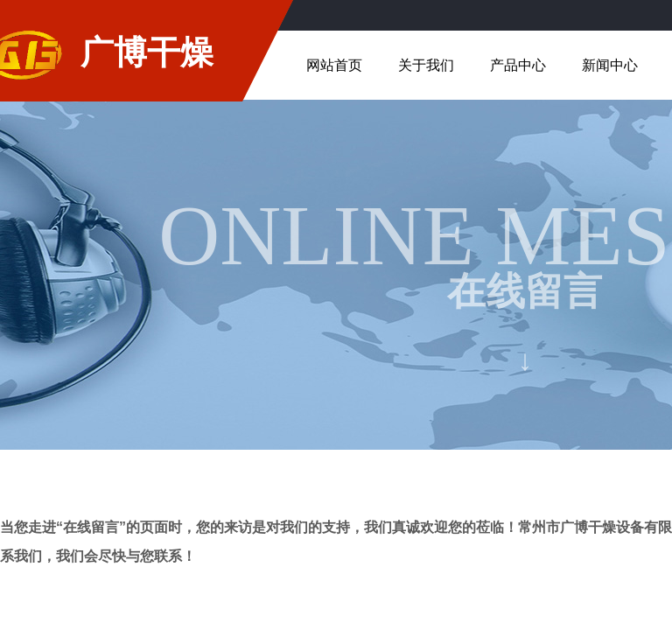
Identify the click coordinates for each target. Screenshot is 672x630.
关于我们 (426, 65)
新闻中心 (610, 65)
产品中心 (518, 65)
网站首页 (334, 65)
